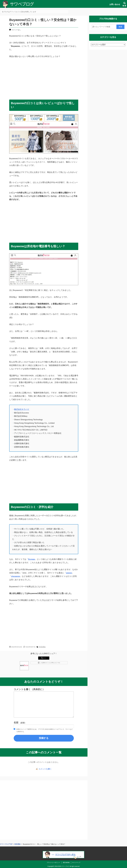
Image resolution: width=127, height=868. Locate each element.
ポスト (44, 658)
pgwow (69, 573)
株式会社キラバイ (22, 409)
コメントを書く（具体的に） (29, 689)
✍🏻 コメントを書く (44, 769)
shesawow (16, 576)
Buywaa (31, 559)
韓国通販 (42, 647)
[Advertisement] (44, 78)
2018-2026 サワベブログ (62, 866)
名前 (20, 723)
